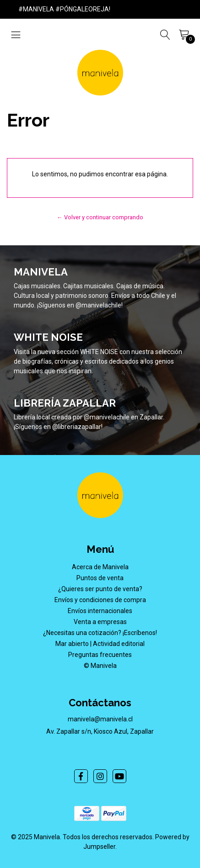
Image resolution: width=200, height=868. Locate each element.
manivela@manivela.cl (100, 719)
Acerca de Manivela (100, 567)
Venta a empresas (100, 622)
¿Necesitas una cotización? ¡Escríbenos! (100, 633)
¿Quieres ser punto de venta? (100, 589)
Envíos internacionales (100, 611)
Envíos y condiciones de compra (100, 600)
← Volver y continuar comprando (100, 217)
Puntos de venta (100, 578)
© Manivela (100, 666)
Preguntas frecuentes (100, 655)
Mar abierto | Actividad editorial (100, 644)
